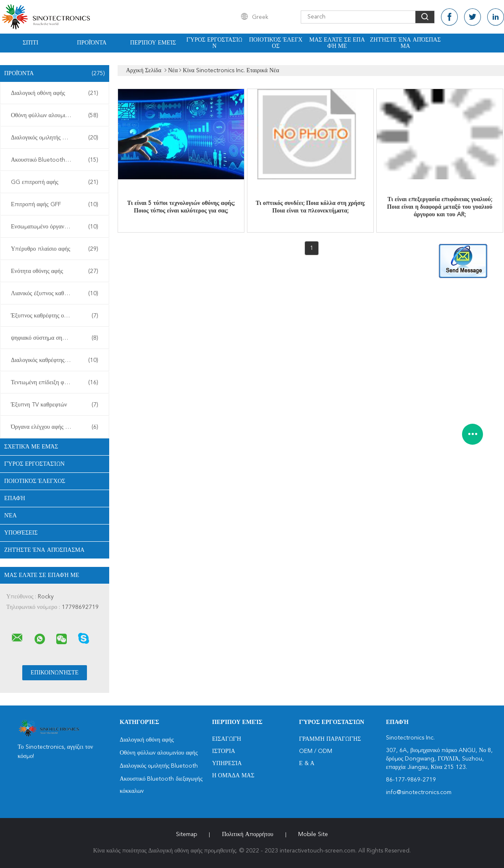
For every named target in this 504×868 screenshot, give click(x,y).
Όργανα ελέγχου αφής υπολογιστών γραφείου (57, 427)
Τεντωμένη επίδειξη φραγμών (55, 383)
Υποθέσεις (21, 533)
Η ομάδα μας (233, 776)
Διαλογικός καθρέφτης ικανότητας (55, 360)
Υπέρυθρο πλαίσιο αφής (55, 249)
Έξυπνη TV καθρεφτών (55, 405)
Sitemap (186, 834)
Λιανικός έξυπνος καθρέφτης (55, 294)
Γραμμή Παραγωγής (330, 739)
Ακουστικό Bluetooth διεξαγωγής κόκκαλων (57, 160)
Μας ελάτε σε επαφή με (337, 43)
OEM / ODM (316, 751)
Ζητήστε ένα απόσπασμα (406, 43)
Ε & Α (307, 763)
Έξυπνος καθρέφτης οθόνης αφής (55, 316)
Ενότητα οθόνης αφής (55, 271)
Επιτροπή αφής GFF (55, 205)
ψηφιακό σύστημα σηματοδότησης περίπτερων (57, 338)
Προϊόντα (92, 43)
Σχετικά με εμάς (31, 447)
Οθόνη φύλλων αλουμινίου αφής (55, 115)
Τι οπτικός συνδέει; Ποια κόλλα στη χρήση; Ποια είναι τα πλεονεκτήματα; (311, 207)
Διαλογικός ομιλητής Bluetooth (55, 138)
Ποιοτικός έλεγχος (276, 43)
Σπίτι (30, 43)
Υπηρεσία (227, 763)
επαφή (15, 498)
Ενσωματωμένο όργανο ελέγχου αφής (56, 227)
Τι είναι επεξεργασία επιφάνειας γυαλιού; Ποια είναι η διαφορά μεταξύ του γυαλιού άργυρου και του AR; (440, 207)
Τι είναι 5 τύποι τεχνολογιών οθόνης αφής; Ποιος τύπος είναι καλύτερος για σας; (181, 207)
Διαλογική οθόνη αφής (55, 93)
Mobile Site (313, 834)
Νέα (10, 516)
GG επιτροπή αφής (55, 182)
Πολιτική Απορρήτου (247, 834)
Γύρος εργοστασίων (215, 43)
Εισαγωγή (227, 739)
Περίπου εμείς (153, 43)
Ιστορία (224, 751)
